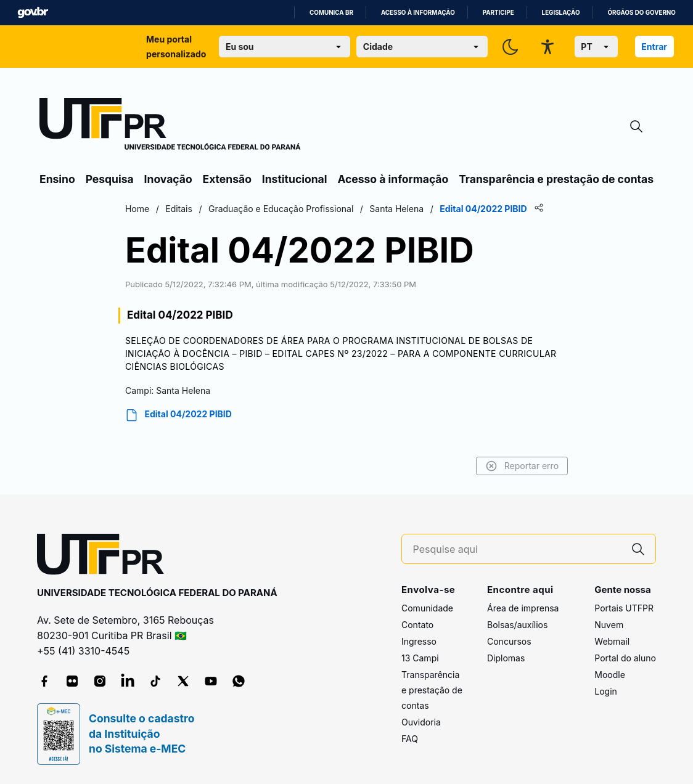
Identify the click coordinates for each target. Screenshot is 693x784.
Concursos (509, 641)
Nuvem (609, 625)
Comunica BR (331, 13)
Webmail (612, 641)
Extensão (227, 179)
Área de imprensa (523, 608)
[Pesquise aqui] (517, 549)
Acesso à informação (418, 13)
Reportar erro (522, 466)
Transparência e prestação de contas (556, 179)
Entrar (654, 47)
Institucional (295, 179)
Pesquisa (110, 179)
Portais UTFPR (624, 608)
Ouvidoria (421, 722)
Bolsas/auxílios (517, 625)
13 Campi (420, 658)
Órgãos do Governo (642, 13)
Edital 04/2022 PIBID (178, 415)
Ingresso (419, 641)
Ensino (57, 179)
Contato (417, 625)
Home (137, 209)
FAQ (410, 739)
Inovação (168, 179)
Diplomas (506, 658)
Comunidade (427, 608)
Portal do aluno (625, 658)
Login (606, 691)
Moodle (610, 675)
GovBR (33, 13)
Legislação (561, 13)
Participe (498, 13)
